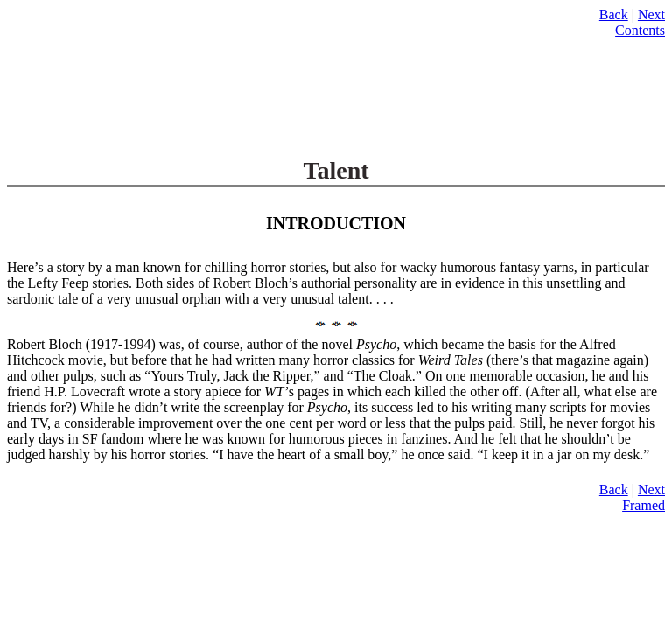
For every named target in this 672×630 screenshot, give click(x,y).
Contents (640, 30)
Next (651, 14)
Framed (644, 505)
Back (614, 14)
